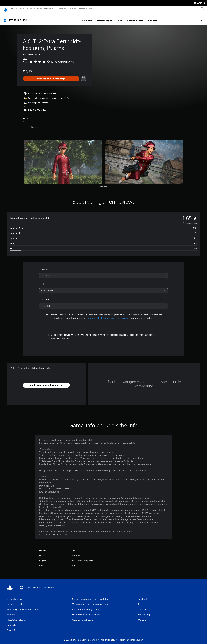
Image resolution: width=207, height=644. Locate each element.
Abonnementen (119, 18)
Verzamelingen (88, 18)
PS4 (28, 9)
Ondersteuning (84, 9)
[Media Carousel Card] (63, 159)
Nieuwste (70, 18)
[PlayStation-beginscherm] (5, 9)
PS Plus (37, 9)
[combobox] (103, 272)
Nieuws (61, 9)
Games (12, 9)
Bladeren (136, 18)
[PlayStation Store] (16, 17)
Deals (103, 18)
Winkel (71, 9)
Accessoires (48, 9)
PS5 (21, 9)
